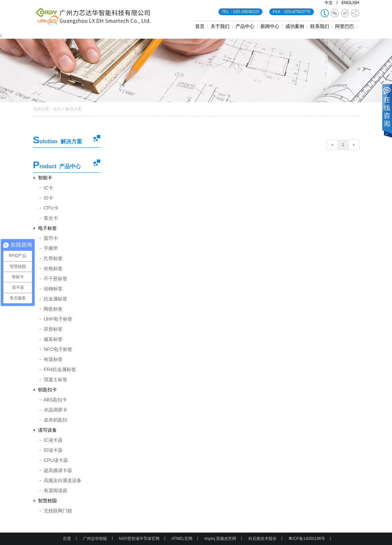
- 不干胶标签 (54, 279)
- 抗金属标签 (54, 299)
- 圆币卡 (49, 238)
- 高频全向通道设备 (61, 480)
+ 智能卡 (43, 178)
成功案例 (295, 26)
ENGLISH (350, 3)
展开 (387, 111)
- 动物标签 (51, 289)
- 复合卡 (49, 218)
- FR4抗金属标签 (58, 369)
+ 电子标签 (45, 228)
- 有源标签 (51, 359)
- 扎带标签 (51, 258)
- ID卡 (46, 198)
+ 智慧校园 (45, 501)
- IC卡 (46, 188)
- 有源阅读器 (54, 490)
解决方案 (74, 109)
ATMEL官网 (182, 539)
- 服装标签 (51, 339)
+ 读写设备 (45, 430)
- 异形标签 (51, 329)
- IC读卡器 (51, 440)
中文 (329, 3)
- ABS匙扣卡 (54, 400)
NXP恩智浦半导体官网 (139, 539)
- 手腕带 (49, 248)
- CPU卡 (49, 208)
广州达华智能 (95, 539)
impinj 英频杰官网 (221, 539)
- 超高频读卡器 (56, 470)
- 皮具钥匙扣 (54, 420)
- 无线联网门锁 (56, 511)
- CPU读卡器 (54, 460)
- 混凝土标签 (54, 379)
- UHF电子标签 (56, 319)
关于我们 (220, 26)
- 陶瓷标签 (51, 309)
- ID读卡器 (51, 450)
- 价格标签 (51, 268)
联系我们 (320, 26)
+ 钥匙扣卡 (45, 390)
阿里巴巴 (345, 26)
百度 (67, 539)
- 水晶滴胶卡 (54, 410)
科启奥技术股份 (262, 539)
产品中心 (245, 26)
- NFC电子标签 (56, 349)
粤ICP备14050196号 (307, 539)
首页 (200, 26)
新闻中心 (270, 26)
